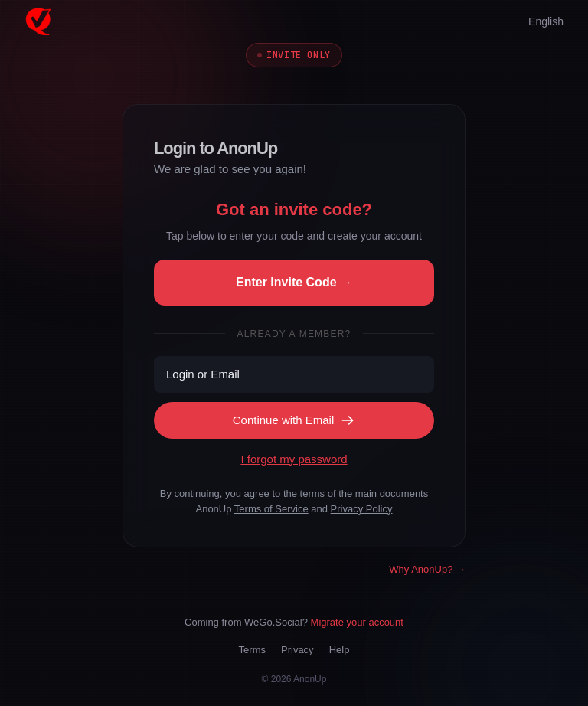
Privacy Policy (362, 509)
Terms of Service (271, 509)
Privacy (297, 650)
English (546, 21)
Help (340, 650)
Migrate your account (357, 622)
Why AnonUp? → (427, 569)
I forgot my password (294, 459)
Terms (252, 650)
